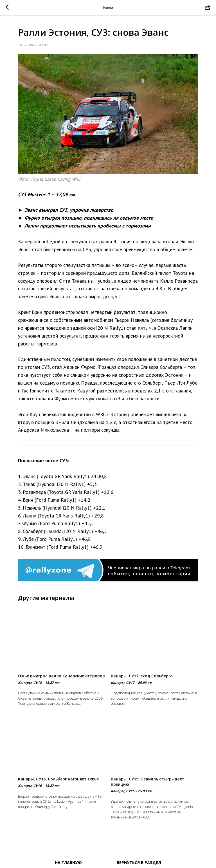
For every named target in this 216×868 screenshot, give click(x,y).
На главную (68, 863)
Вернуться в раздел (139, 863)
